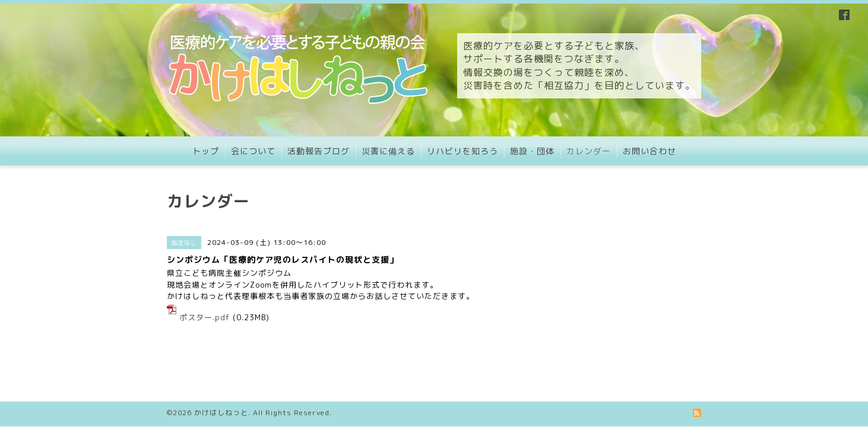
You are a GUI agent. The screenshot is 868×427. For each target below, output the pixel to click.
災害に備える (388, 151)
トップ (206, 151)
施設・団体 (532, 151)
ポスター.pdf (205, 317)
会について (253, 151)
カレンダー (589, 151)
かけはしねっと (221, 390)
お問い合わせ (650, 151)
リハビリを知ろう (462, 151)
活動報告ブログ (319, 151)
